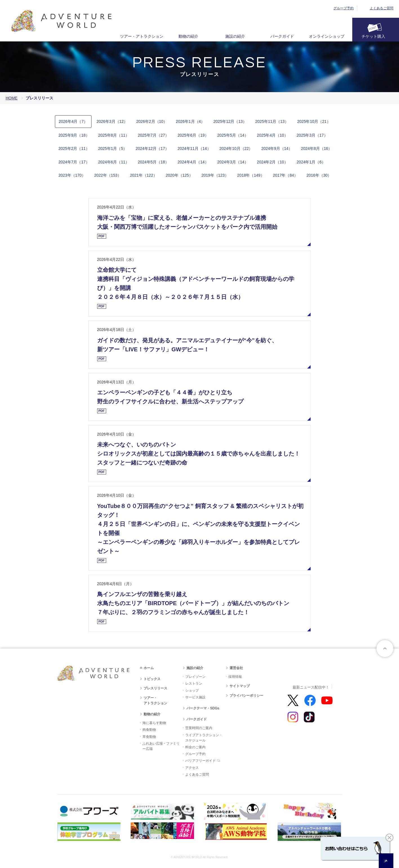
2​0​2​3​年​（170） (72, 175)
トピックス (152, 679)
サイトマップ (240, 686)
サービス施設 (195, 697)
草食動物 (149, 737)
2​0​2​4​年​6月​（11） (114, 162)
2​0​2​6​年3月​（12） (112, 121)
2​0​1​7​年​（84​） (285, 175)
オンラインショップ (327, 36)
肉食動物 (149, 730)
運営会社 (236, 668)
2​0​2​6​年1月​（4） (190, 121)
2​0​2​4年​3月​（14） (233, 162)
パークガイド (282, 36)
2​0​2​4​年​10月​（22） (236, 148)
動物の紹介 (188, 36)
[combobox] (386, 861)
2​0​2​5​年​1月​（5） (112, 148)
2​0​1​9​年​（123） (215, 175)
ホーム (149, 668)
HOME (12, 98)
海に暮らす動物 (154, 723)
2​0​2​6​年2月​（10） (152, 121)
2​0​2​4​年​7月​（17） (74, 162)
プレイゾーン (195, 677)
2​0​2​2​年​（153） (108, 175)
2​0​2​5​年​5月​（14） (233, 135)
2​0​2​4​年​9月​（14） (277, 148)
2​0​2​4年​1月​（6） (311, 162)
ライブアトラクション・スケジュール (204, 738)
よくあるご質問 (382, 8)
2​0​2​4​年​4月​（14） (193, 162)
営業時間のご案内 (199, 728)
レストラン (194, 683)
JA (386, 861)
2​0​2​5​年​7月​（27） (153, 135)
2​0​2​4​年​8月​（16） (317, 148)
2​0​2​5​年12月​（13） (230, 121)
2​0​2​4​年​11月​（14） (194, 148)
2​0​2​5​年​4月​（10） (272, 135)
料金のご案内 (195, 747)
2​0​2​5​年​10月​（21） (314, 121)
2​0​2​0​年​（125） (179, 175)
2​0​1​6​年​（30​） (319, 175)
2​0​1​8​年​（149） (251, 175)
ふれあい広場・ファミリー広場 (161, 746)
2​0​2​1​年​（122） (143, 175)
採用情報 (235, 677)
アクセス (192, 768)
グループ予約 (344, 8)
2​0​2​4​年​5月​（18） (153, 162)
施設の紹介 (235, 36)
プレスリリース (155, 688)
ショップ (192, 691)
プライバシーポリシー (246, 696)
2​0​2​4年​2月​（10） (272, 162)
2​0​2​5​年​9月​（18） (74, 135)
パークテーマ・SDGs (203, 708)
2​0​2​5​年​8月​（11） (114, 135)
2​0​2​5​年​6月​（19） (193, 135)
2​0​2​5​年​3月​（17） (312, 135)
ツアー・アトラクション (142, 36)
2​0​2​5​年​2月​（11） (74, 148)
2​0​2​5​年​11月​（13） (272, 121)
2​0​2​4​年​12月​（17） (152, 148)
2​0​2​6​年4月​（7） (73, 121)
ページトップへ (385, 649)
